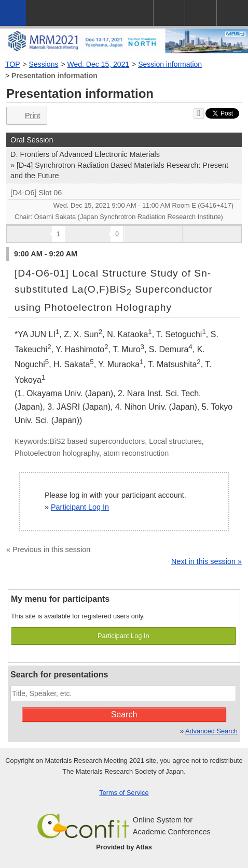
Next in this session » (206, 561)
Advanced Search (211, 731)
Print (26, 116)
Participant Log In (80, 507)
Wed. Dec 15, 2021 (99, 64)
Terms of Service (124, 793)
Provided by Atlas (124, 847)
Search (124, 714)
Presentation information (54, 76)
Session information (170, 64)
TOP (13, 64)
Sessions (44, 64)
